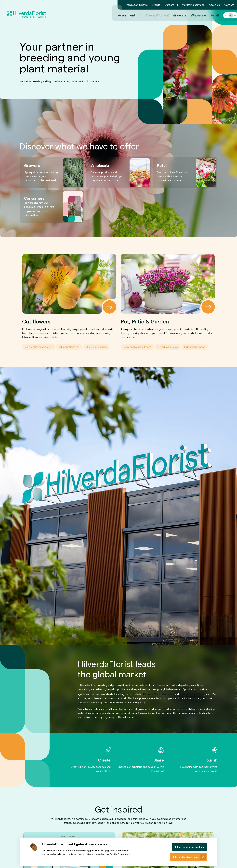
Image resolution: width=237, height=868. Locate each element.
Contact (229, 5)
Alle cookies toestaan (185, 857)
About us (214, 5)
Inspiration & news (137, 5)
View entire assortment (39, 347)
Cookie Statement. (120, 854)
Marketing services (193, 5)
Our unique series (96, 347)
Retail (211, 15)
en (227, 15)
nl (222, 15)
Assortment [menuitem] (123, 15)
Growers (176, 15)
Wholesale (194, 15)
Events (156, 5)
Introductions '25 (168, 347)
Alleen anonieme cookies (189, 847)
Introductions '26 (69, 347)
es (232, 15)
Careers (169, 5)
